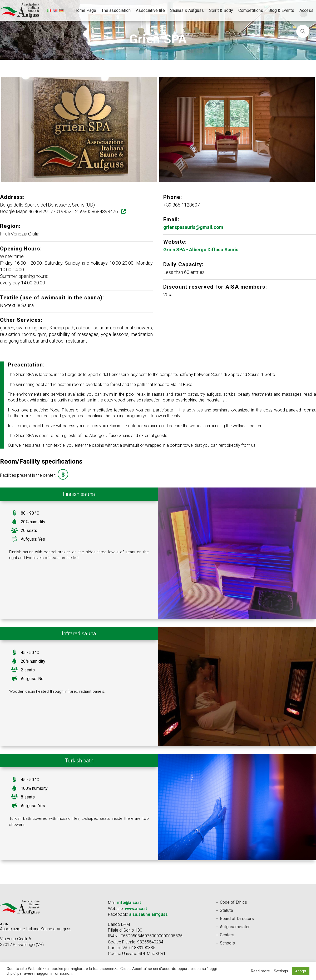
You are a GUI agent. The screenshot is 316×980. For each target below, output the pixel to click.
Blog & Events (281, 10)
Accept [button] (301, 971)
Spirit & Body (221, 10)
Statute (226, 910)
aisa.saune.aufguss (148, 914)
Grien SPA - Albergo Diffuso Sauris (201, 250)
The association (116, 10)
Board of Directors (237, 919)
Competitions (251, 10)
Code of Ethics (233, 902)
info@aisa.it (129, 903)
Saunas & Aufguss (187, 10)
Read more (260, 971)
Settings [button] (281, 971)
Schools (227, 943)
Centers (227, 935)
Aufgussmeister (235, 927)
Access (306, 10)
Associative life (150, 10)
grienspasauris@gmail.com (193, 227)
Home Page (85, 10)
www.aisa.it (136, 909)
